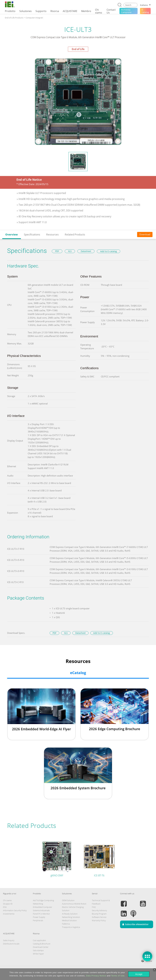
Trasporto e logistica (71, 927)
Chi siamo (7, 900)
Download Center (41, 947)
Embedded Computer (43, 907)
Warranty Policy (99, 920)
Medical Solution (69, 920)
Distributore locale (11, 944)
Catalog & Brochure (42, 944)
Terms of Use (118, 976)
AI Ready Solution (70, 914)
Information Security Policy (15, 910)
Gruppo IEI (8, 904)
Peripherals (38, 920)
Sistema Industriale (41, 910)
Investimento (9, 914)
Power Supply (39, 917)
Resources (52, 234)
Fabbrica (66, 924)
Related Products (75, 234)
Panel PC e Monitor (41, 914)
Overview (12, 234)
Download (145, 234)
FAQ (94, 907)
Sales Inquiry (9, 940)
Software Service (99, 917)
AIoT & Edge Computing (43, 900)
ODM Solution (68, 900)
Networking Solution (71, 917)
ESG (5, 907)
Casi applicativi (39, 940)
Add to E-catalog (109, 251)
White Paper (38, 954)
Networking (38, 904)
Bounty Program (99, 914)
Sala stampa (38, 950)
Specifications (32, 234)
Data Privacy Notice (96, 976)
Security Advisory (99, 910)
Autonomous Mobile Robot (74, 904)
